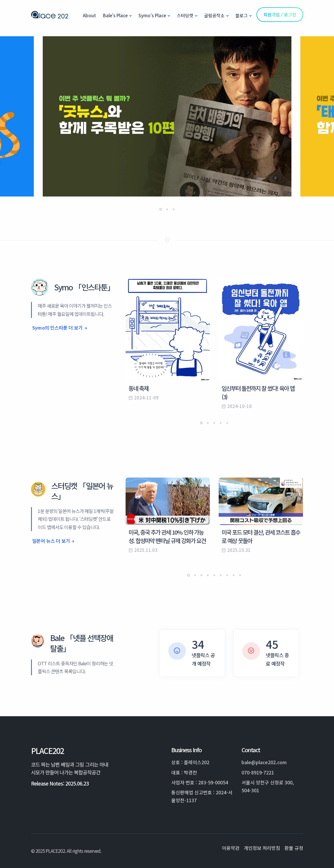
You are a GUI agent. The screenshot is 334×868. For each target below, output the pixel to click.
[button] (161, 209)
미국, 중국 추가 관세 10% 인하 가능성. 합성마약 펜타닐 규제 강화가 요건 (167, 536)
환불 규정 (294, 848)
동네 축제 (138, 388)
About (89, 15)
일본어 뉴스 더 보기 (51, 541)
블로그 (241, 15)
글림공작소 (214, 15)
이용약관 (231, 848)
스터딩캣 (185, 15)
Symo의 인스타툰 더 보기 (58, 328)
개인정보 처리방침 (262, 848)
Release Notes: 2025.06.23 (60, 783)
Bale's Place (115, 15)
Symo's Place (152, 15)
